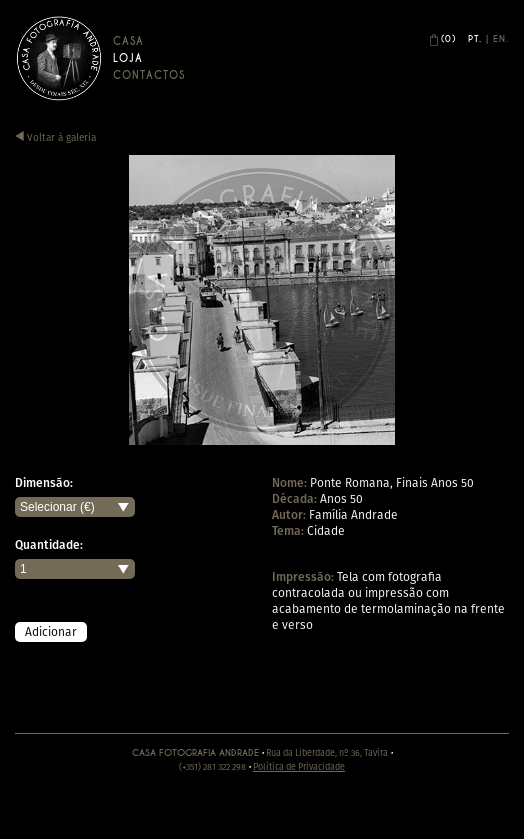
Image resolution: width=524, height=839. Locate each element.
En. (501, 39)
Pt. (475, 39)
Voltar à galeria (55, 137)
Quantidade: (49, 545)
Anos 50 (341, 498)
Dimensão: (44, 483)
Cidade (326, 530)
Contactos (149, 75)
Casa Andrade (59, 58)
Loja (128, 58)
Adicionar (51, 631)
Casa (128, 41)
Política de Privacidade (299, 766)
